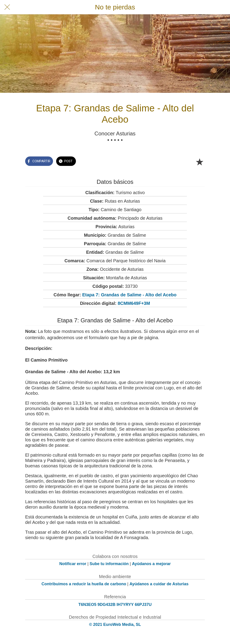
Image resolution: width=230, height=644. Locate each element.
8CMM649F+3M (134, 303)
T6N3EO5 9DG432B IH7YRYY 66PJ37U (115, 605)
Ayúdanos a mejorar (151, 564)
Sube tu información (109, 564)
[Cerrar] (7, 7)
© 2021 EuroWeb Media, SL (115, 624)
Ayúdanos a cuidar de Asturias (159, 584)
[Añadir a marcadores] (199, 162)
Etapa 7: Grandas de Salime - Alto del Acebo (129, 295)
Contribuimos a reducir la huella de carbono (84, 584)
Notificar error (73, 564)
